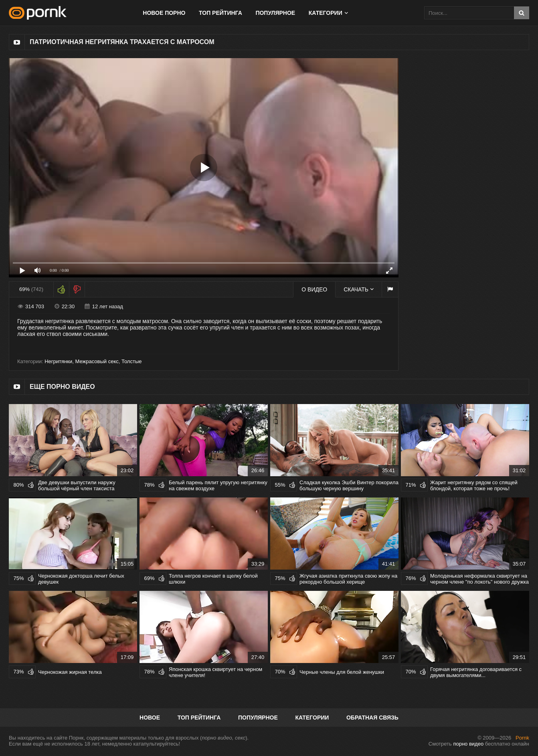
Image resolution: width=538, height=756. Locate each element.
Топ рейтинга (220, 13)
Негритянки (58, 361)
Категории (326, 13)
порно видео (468, 744)
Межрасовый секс (97, 361)
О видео (314, 289)
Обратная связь (372, 718)
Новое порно (164, 13)
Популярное (275, 13)
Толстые (131, 361)
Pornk (522, 738)
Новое (150, 718)
